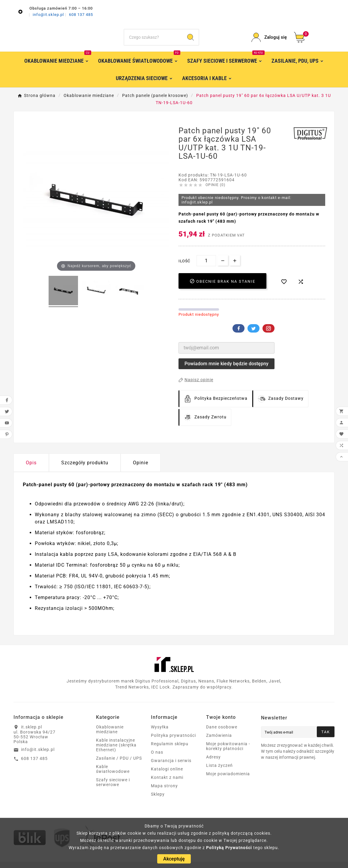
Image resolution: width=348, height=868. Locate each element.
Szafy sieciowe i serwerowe (113, 788)
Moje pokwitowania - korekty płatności (228, 752)
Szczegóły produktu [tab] (85, 469)
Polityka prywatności (173, 742)
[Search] (190, 41)
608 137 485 (81, 15)
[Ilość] (206, 267)
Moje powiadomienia (228, 780)
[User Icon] (269, 41)
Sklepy (158, 800)
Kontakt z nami (167, 784)
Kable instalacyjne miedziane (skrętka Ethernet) (116, 751)
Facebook (238, 335)
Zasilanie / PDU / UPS (119, 764)
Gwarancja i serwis (171, 767)
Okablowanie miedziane (110, 736)
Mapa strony (164, 792)
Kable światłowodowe (113, 775)
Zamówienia (219, 742)
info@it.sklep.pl (49, 15)
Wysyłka (160, 733)
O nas (157, 758)
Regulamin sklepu (170, 750)
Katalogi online (167, 775)
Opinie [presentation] (141, 469)
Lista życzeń (219, 772)
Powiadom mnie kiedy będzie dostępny (226, 370)
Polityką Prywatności (229, 848)
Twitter (253, 335)
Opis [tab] (31, 469)
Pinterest (268, 335)
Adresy (213, 763)
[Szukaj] (153, 41)
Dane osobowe (222, 733)
